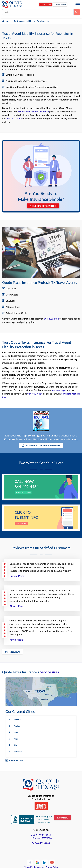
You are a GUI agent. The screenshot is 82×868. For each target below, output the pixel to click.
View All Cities (16, 760)
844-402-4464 (60, 5)
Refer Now (63, 818)
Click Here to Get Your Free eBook (41, 445)
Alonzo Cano (17, 606)
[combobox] (38, 12)
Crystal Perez (17, 576)
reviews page (59, 390)
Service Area (49, 672)
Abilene (17, 720)
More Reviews (12, 652)
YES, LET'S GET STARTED (43, 206)
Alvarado (18, 752)
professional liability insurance (33, 111)
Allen (16, 739)
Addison (17, 726)
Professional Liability (23, 21)
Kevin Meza (16, 640)
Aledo (16, 732)
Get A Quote (46, 5)
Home (6, 21)
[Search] (77, 12)
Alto (16, 745)
